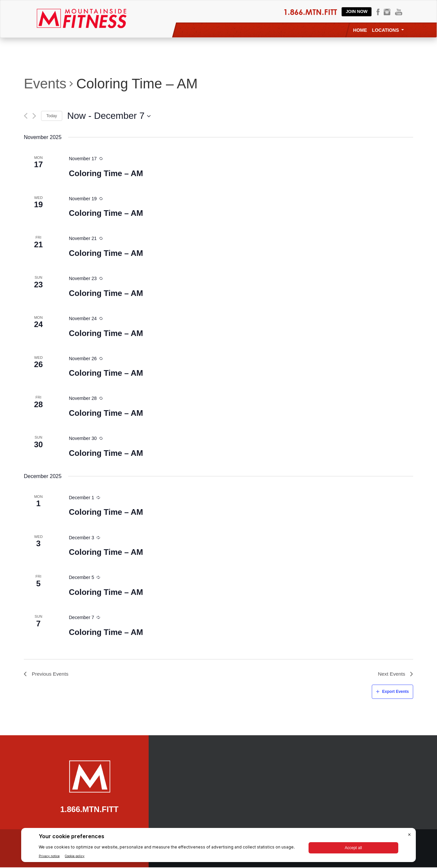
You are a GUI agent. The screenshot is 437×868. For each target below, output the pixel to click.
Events (45, 84)
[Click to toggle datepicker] (109, 116)
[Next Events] (34, 116)
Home (360, 30)
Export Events (395, 692)
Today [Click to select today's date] (52, 116)
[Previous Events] (26, 116)
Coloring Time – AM (106, 173)
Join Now (357, 11)
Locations (388, 30)
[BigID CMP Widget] (218, 847)
